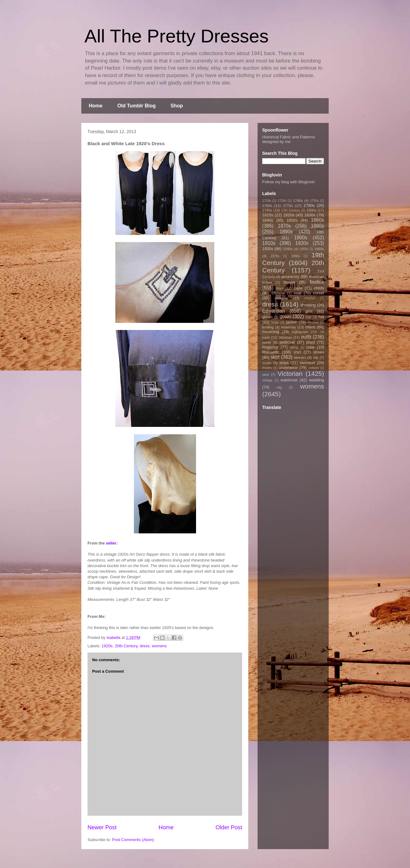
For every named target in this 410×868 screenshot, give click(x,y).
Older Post (229, 827)
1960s (319, 249)
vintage (267, 380)
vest (265, 374)
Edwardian (274, 311)
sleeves (300, 357)
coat (298, 293)
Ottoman (286, 337)
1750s (314, 201)
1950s (304, 249)
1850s (292, 220)
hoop (275, 322)
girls (309, 311)
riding (294, 347)
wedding (317, 380)
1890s (286, 232)
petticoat (287, 342)
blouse (289, 282)
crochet (310, 298)
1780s (309, 205)
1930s (268, 249)
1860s (317, 220)
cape (298, 288)
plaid (310, 342)
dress (145, 646)
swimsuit (307, 363)
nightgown (300, 332)
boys (280, 288)
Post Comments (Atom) (133, 840)
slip (316, 357)
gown (285, 317)
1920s (107, 646)
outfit (306, 337)
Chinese (278, 293)
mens (310, 327)
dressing (308, 305)
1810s (268, 215)
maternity (288, 327)
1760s (267, 205)
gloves (267, 317)
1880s (318, 226)
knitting (268, 327)
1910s (269, 243)
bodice (317, 282)
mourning (271, 332)
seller (111, 543)
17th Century (290, 210)
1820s (289, 215)
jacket (291, 322)
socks (267, 363)
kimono (313, 322)
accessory (290, 277)
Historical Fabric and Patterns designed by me (289, 139)
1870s (284, 226)
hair (309, 317)
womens (159, 646)
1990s (295, 256)
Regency (270, 347)
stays (284, 363)
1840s (268, 220)
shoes (319, 352)
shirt (297, 352)
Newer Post (102, 827)
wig (279, 387)
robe (310, 347)
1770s (288, 205)
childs (319, 288)
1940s (288, 249)
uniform (313, 368)
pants (267, 342)
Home (96, 106)
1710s (267, 201)
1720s (282, 201)
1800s (311, 210)
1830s (310, 215)
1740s (298, 200)
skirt (275, 357)
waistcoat (289, 380)
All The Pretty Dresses (177, 36)
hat (321, 317)
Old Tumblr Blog (136, 106)
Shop (177, 106)
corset (319, 293)
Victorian (290, 373)
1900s (301, 238)
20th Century (126, 646)
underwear (288, 368)
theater (267, 368)
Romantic (271, 352)
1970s (275, 256)
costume (281, 298)
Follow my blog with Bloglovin (288, 182)
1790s (267, 210)
